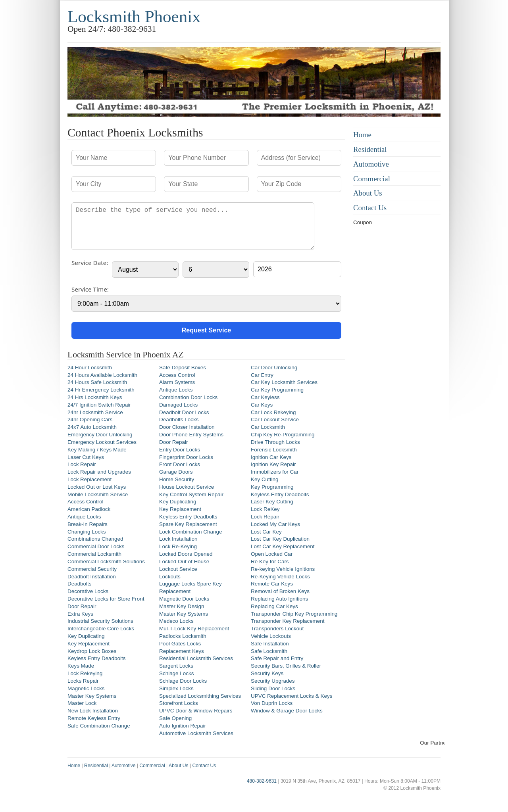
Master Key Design (182, 606)
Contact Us (370, 208)
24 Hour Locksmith (90, 368)
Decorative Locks (88, 591)
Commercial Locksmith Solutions (106, 561)
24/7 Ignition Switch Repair (99, 405)
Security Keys (267, 673)
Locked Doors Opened (186, 554)
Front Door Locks (180, 464)
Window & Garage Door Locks (287, 711)
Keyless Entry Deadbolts (96, 658)
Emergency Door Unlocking (100, 435)
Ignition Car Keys (271, 457)
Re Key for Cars (270, 561)
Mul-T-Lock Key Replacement (194, 629)
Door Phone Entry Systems (191, 435)
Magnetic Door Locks (184, 599)
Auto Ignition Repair (183, 726)
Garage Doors (176, 472)
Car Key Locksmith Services (284, 382)
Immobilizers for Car (275, 472)
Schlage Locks (176, 673)
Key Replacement (89, 644)
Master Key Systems (92, 696)
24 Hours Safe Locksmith (97, 382)
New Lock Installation (93, 711)
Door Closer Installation (187, 427)
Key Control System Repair (191, 494)
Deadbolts (80, 584)
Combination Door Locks (188, 397)
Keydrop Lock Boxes (92, 651)
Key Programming (272, 487)
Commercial (372, 179)
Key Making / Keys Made (97, 450)
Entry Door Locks (180, 450)
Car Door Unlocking (274, 368)
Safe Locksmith (269, 651)
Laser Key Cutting (272, 502)
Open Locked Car (272, 554)
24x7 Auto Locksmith (92, 427)
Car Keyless (265, 397)
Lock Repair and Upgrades (99, 472)
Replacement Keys (182, 651)
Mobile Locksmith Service (98, 494)
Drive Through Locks (275, 442)
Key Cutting (265, 479)
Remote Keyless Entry (94, 718)
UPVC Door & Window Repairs (196, 711)
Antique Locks (84, 517)
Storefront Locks (179, 703)
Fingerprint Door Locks (186, 457)
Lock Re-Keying (178, 546)
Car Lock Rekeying (273, 412)
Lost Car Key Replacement (283, 546)
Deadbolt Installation (92, 577)
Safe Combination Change (99, 726)
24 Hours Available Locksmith (102, 375)
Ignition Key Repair (273, 464)
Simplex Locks (176, 688)
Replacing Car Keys (274, 606)
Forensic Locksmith (274, 450)
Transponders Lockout (277, 629)
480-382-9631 (262, 781)
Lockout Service (178, 569)
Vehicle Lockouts (271, 636)
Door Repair (82, 606)
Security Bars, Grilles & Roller (286, 666)
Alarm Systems (177, 382)
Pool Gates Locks (180, 644)
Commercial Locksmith (94, 554)
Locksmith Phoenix (134, 16)
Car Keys (262, 405)
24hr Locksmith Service (95, 412)
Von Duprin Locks (272, 703)
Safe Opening (175, 718)
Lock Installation (178, 539)
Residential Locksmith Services (196, 658)
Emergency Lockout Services (102, 442)
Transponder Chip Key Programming (294, 614)
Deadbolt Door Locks (184, 412)
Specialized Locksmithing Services (200, 696)
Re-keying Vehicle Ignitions (283, 569)
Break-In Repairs (88, 524)
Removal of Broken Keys (280, 591)
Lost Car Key (266, 532)
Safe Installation (270, 644)
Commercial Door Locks (96, 546)
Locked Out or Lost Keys (97, 487)
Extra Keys (80, 614)
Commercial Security (92, 569)
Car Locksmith (268, 427)
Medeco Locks (176, 621)
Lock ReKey (265, 509)
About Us (368, 193)
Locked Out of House (184, 561)
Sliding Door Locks (273, 688)
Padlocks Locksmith (183, 636)
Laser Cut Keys (86, 457)
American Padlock (89, 509)
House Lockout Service (187, 487)
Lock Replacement (89, 479)
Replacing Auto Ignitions (279, 599)
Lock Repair (82, 464)
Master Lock (82, 703)
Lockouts (170, 577)
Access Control (85, 502)
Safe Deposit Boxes (183, 368)
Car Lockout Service (275, 419)
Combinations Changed (95, 539)
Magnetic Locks (86, 688)
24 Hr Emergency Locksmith (101, 390)
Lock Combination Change (190, 532)
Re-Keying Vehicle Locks (280, 577)
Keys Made (81, 666)
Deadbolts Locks (179, 419)
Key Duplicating (86, 636)
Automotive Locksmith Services (196, 733)
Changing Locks (87, 532)
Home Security (177, 479)
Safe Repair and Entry (277, 658)
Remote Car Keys (272, 584)
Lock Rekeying (85, 673)
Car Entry (262, 375)
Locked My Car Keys (275, 524)
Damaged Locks (178, 405)
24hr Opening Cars (90, 419)
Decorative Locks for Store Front (106, 599)
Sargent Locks (176, 666)
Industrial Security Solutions (100, 621)
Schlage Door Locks (183, 681)
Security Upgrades (273, 681)
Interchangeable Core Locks (101, 629)
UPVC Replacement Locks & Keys (292, 696)
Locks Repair (83, 681)
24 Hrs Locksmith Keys (95, 397)
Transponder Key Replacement (288, 621)
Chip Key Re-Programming (283, 435)
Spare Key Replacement (188, 524)
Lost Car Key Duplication (280, 539)
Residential (370, 149)
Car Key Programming (277, 390)
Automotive (371, 164)
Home (362, 135)
